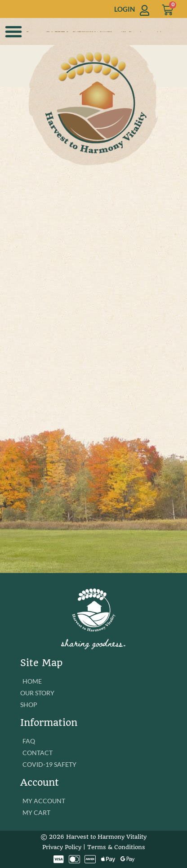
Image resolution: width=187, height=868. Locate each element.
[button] (13, 31)
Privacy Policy (62, 847)
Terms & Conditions (116, 847)
